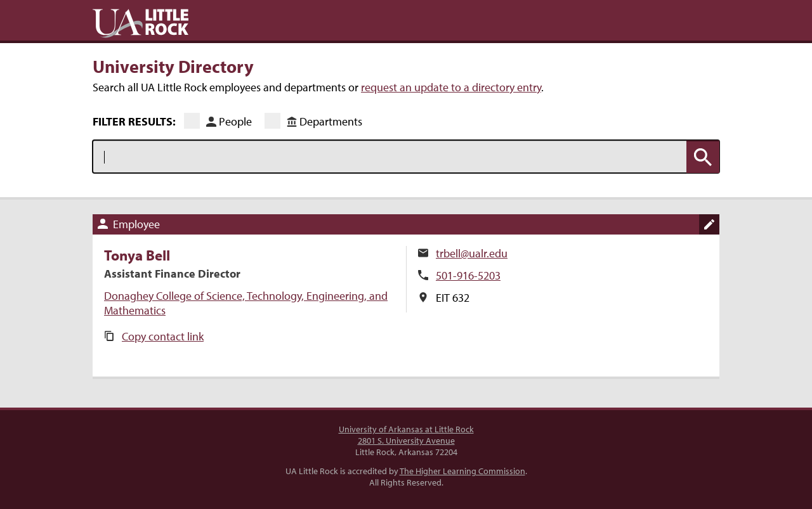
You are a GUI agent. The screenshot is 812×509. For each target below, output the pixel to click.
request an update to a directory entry (451, 87)
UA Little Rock (141, 23)
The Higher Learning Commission (462, 471)
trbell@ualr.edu (472, 253)
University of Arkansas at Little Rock (406, 429)
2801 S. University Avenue (406, 441)
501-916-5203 (468, 275)
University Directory (173, 66)
